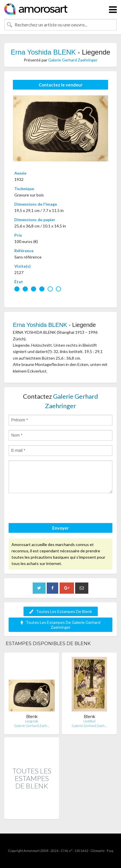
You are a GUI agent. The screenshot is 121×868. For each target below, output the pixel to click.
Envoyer (61, 528)
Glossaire (98, 851)
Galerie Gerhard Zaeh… (32, 726)
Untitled (89, 721)
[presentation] (52, 509)
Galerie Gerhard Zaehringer (73, 60)
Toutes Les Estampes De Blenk (61, 611)
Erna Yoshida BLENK (43, 52)
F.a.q (110, 851)
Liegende (32, 721)
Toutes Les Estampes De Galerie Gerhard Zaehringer (61, 625)
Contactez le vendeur (61, 85)
